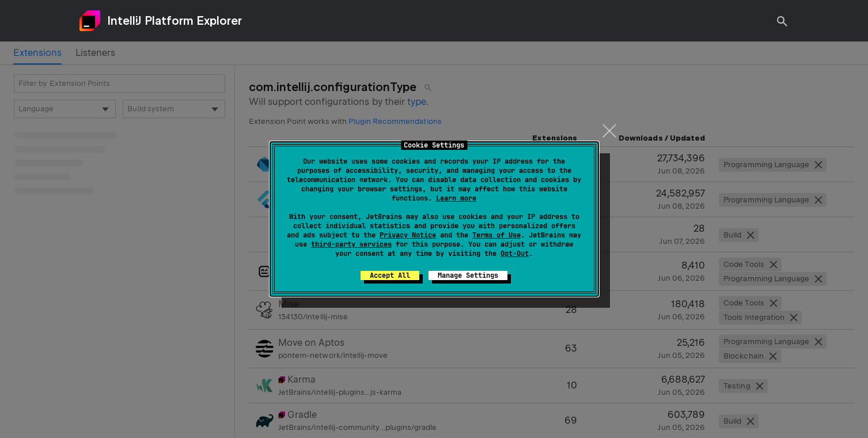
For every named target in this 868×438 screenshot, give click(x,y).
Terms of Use (496, 235)
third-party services (351, 244)
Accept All (390, 275)
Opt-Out (515, 254)
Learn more (456, 198)
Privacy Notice (408, 235)
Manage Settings (468, 275)
